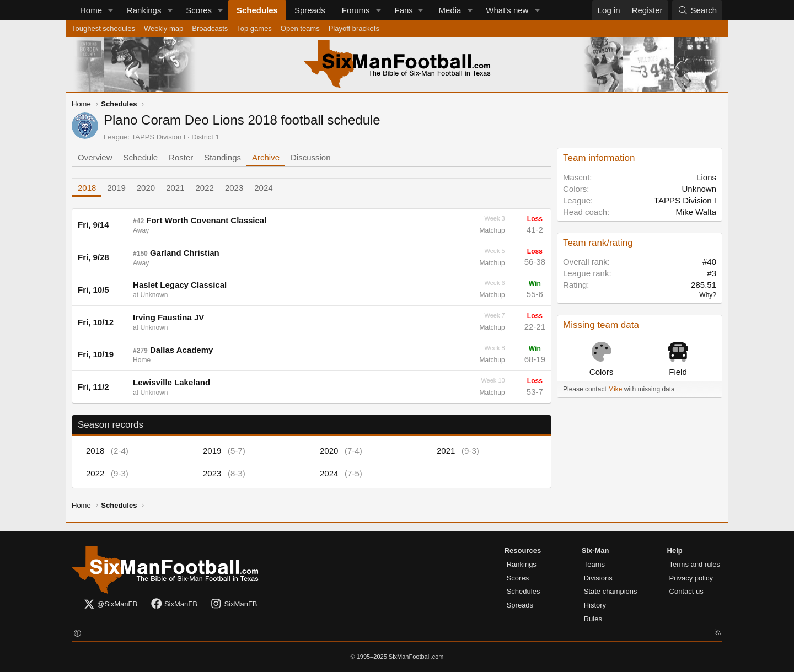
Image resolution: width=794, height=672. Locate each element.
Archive (266, 157)
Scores (199, 10)
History (595, 605)
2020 (146, 188)
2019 (116, 188)
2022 (205, 188)
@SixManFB (110, 604)
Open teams (300, 28)
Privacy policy (691, 578)
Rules (593, 619)
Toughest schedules (103, 28)
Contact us (686, 591)
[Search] (697, 10)
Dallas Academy (182, 350)
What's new (507, 10)
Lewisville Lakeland (171, 382)
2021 (175, 188)
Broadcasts (210, 28)
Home (91, 10)
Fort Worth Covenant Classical (206, 220)
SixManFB (174, 604)
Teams (594, 564)
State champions (611, 591)
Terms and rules (695, 564)
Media (450, 10)
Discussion (311, 157)
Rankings (144, 10)
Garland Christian (185, 253)
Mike (615, 389)
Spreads (310, 10)
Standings (222, 157)
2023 (234, 188)
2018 (87, 188)
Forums (356, 10)
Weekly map (163, 28)
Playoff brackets (354, 28)
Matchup (492, 230)
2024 (263, 188)
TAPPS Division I (158, 137)
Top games (254, 28)
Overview (95, 157)
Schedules (257, 10)
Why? (708, 295)
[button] (111, 10)
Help (675, 550)
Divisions (598, 578)
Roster (181, 157)
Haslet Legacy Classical (180, 285)
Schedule (141, 157)
